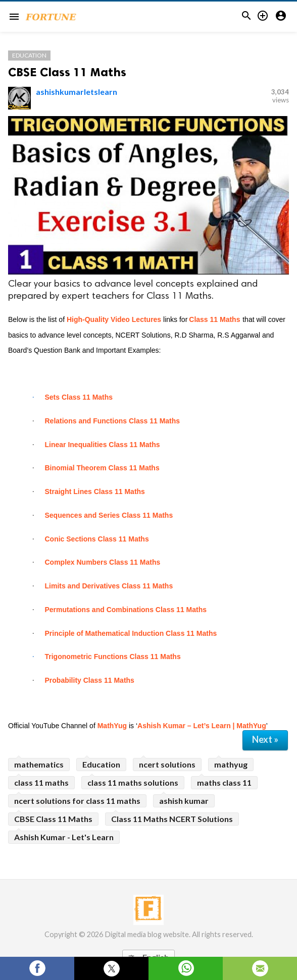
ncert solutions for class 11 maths (77, 801)
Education (29, 55)
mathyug (231, 764)
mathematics (39, 764)
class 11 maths (41, 782)
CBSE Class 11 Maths (67, 72)
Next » (265, 739)
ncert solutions (167, 764)
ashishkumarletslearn (77, 92)
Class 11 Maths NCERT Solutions (172, 819)
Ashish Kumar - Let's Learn (64, 837)
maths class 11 (224, 782)
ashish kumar (184, 801)
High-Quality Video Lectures (114, 319)
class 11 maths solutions (133, 782)
